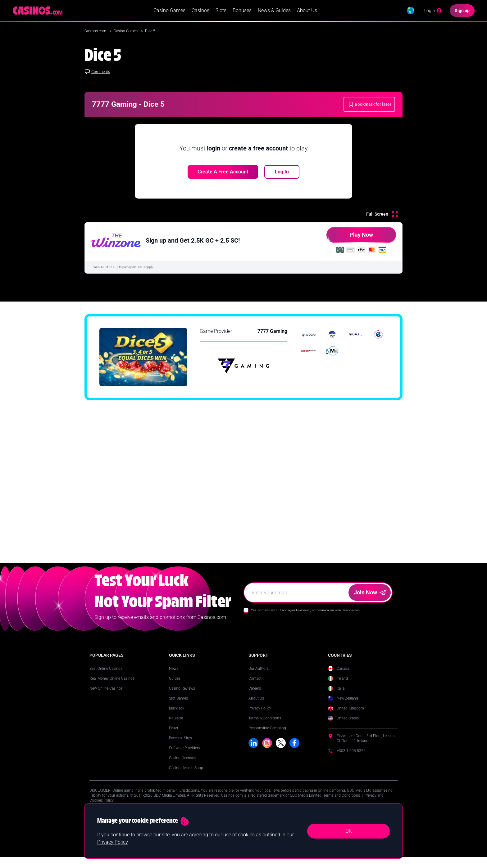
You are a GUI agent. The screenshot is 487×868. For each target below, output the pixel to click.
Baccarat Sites (180, 745)
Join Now (370, 600)
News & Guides (274, 11)
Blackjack (177, 716)
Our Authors (259, 676)
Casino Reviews (182, 696)
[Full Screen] (382, 215)
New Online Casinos (106, 696)
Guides (175, 686)
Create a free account (223, 173)
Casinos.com (96, 32)
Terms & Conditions (265, 726)
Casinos (200, 11)
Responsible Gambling (267, 736)
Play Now (350, 238)
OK (349, 831)
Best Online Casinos (106, 676)
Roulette (176, 726)
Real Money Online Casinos (112, 686)
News (174, 676)
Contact (255, 686)
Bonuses (242, 11)
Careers (255, 696)
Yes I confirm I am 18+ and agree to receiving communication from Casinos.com (305, 617)
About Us (307, 11)
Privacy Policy (260, 716)
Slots (221, 11)
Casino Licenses (182, 765)
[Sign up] (462, 11)
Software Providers (184, 755)
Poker (174, 736)
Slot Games (178, 706)
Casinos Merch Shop (186, 775)
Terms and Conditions (342, 803)
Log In (282, 173)
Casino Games (169, 11)
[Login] (433, 11)
